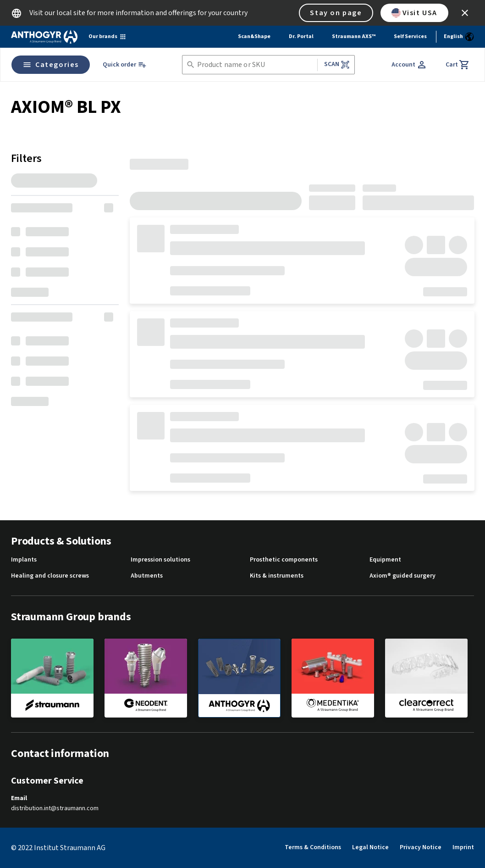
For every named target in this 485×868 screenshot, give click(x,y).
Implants (24, 560)
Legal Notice (370, 847)
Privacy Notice (421, 847)
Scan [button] (337, 64)
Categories (51, 65)
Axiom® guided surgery (402, 576)
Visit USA (414, 13)
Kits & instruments (277, 576)
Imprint (463, 847)
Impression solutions (160, 560)
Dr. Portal (301, 36)
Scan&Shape (254, 36)
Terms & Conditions (313, 847)
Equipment (385, 560)
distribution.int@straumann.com (55, 809)
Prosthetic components (284, 560)
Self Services (410, 36)
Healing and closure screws (50, 576)
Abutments (147, 576)
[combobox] (255, 65)
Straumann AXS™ (354, 36)
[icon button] (465, 13)
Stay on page (336, 13)
